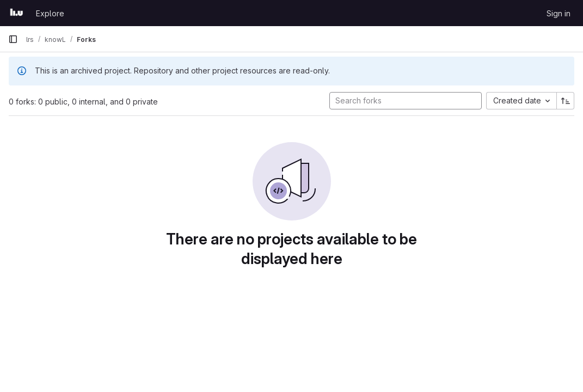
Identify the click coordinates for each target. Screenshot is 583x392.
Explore (50, 13)
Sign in (559, 13)
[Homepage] (17, 13)
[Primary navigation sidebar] (13, 39)
